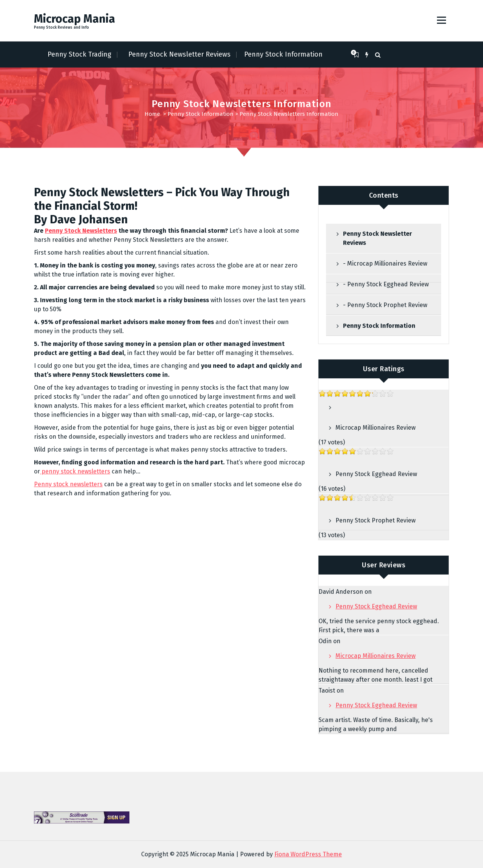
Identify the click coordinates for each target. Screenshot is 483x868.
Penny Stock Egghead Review (376, 474)
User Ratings (384, 369)
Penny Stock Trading (79, 54)
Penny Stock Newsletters (81, 231)
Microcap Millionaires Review (375, 428)
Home (152, 114)
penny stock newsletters (75, 471)
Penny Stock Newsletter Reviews (179, 54)
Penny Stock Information (283, 54)
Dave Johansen (89, 220)
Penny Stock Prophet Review (375, 520)
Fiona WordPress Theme (308, 854)
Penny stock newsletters (68, 484)
